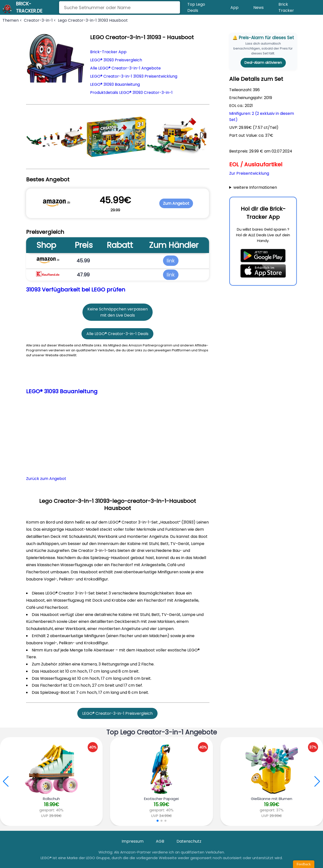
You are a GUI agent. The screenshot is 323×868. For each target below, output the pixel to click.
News (258, 8)
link (171, 261)
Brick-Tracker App (108, 52)
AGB (160, 841)
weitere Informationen (255, 187)
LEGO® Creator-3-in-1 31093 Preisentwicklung (134, 76)
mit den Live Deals (118, 315)
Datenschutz (189, 841)
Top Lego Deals (196, 7)
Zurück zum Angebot (46, 479)
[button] (317, 782)
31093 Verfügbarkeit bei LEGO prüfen (76, 290)
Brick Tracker (286, 7)
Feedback (304, 864)
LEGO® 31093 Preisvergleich (116, 60)
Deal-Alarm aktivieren (263, 63)
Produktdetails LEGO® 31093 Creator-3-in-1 (131, 93)
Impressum (133, 841)
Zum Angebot (176, 203)
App (234, 8)
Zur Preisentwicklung (249, 173)
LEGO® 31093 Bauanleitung (115, 84)
